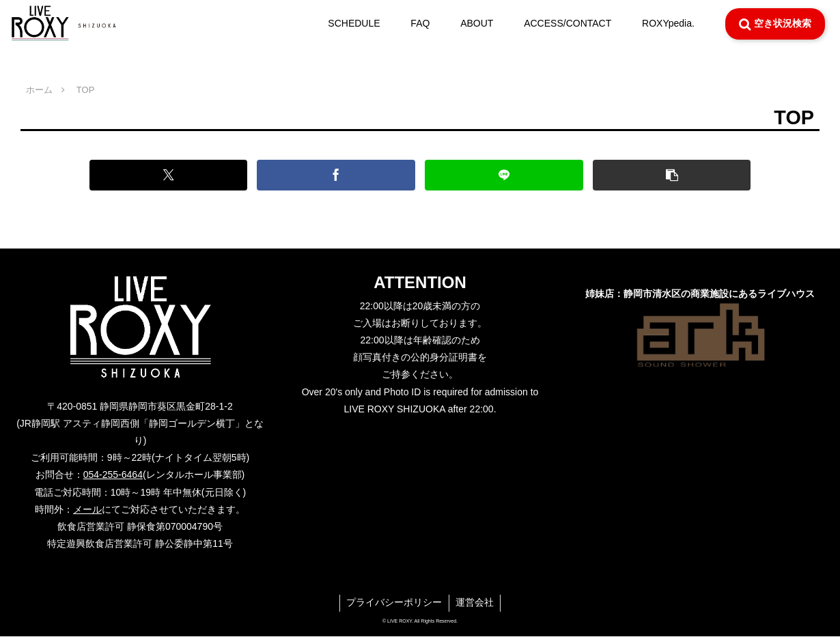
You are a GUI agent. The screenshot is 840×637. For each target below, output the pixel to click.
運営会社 (475, 603)
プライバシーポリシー (394, 603)
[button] (662, 175)
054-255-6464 (113, 475)
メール (87, 509)
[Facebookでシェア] (339, 175)
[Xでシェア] (177, 175)
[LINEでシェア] (501, 175)
